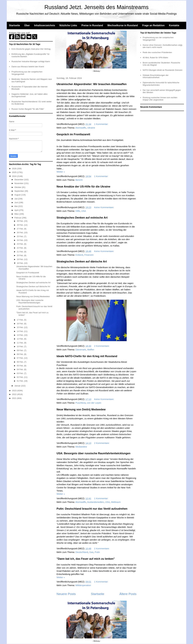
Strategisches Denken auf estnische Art (82, 218)
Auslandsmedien (96, 502)
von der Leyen (94, 403)
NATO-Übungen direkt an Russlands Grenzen (162, 70)
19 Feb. (20, 259)
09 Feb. (20, 350)
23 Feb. (20, 244)
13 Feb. (20, 335)
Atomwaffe (81, 128)
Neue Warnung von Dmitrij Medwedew (81, 409)
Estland (79, 255)
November (19, 183)
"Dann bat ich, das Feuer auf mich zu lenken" (86, 559)
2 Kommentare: (102, 346)
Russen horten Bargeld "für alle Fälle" (28, 109)
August (18, 195)
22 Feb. (20, 248)
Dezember (19, 180)
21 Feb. (20, 252)
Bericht (79, 180)
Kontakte (174, 25)
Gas (91, 552)
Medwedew (81, 447)
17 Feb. (20, 320)
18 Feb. (20, 263)
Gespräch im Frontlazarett (73, 134)
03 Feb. (20, 373)
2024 (15, 176)
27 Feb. (20, 229)
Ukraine (91, 128)
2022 (15, 394)
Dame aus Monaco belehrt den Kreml (28, 67)
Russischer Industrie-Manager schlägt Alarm (31, 61)
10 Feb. (20, 347)
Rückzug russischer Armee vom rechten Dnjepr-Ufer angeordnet (160, 99)
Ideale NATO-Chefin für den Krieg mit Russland (87, 356)
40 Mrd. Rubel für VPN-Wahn (155, 58)
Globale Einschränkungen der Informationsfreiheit (156, 76)
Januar (18, 386)
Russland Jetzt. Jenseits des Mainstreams (97, 7)
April (17, 210)
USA (84, 211)
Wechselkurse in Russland (123, 25)
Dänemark (81, 350)
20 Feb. (20, 255)
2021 (15, 398)
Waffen (91, 350)
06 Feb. (20, 362)
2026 (15, 169)
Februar (18, 218)
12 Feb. (20, 339)
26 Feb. (20, 232)
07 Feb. (20, 358)
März (17, 214)
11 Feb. (20, 343)
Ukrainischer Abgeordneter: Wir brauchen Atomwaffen (92, 84)
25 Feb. (20, 236)
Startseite (14, 25)
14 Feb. (20, 331)
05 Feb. (20, 366)
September (20, 191)
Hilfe (78, 211)
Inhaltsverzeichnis (45, 25)
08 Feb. (20, 354)
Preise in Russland (92, 25)
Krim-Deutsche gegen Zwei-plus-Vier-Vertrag (31, 49)
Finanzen (89, 255)
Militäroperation (83, 585)
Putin (97, 552)
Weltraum (116, 502)
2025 (15, 172)
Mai (16, 206)
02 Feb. (20, 377)
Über (27, 25)
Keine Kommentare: (104, 207)
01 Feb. (20, 381)
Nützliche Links (68, 25)
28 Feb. (20, 225)
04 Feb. (20, 369)
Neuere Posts (66, 594)
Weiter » (61, 172)
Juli (16, 199)
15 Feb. (20, 327)
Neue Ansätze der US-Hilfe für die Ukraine (83, 187)
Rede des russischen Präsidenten (157, 52)
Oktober (18, 187)
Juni (17, 202)
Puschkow (81, 403)
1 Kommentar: (101, 124)
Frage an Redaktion (153, 25)
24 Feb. (20, 240)
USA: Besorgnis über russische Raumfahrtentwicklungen (93, 453)
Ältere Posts (128, 594)
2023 (15, 391)
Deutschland (82, 552)
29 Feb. (20, 221)
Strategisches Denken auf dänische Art (82, 262)
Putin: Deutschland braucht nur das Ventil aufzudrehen (92, 509)
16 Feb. (20, 324)
